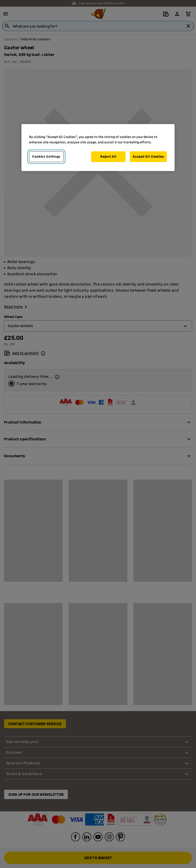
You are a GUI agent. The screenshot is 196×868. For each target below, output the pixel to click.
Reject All (108, 157)
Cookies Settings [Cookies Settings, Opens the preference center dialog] (46, 157)
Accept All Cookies (148, 157)
